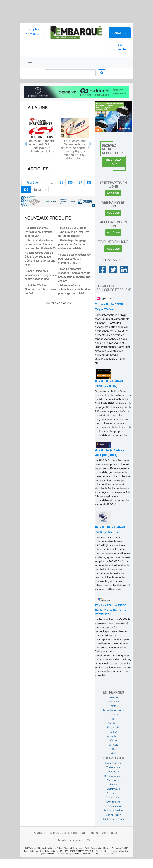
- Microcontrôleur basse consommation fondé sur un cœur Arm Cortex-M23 (40, 244)
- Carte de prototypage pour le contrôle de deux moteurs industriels (73, 244)
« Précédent (32, 182)
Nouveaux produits (48, 218)
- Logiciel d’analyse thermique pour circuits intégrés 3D (38, 232)
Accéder (113, 193)
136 (70, 182)
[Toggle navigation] (30, 62)
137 (80, 182)
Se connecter (120, 47)
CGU (90, 840)
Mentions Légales (70, 840)
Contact (40, 833)
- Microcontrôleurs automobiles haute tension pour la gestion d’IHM (74, 289)
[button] (26, 144)
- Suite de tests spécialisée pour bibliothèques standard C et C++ (74, 259)
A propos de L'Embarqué (67, 833)
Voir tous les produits (58, 303)
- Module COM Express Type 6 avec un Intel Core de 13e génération (74, 232)
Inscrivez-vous (114, 162)
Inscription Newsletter (33, 31)
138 (89, 182)
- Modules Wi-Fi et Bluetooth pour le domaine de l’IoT (40, 289)
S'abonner (120, 33)
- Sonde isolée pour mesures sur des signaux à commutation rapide (41, 275)
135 (61, 182)
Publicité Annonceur (103, 833)
